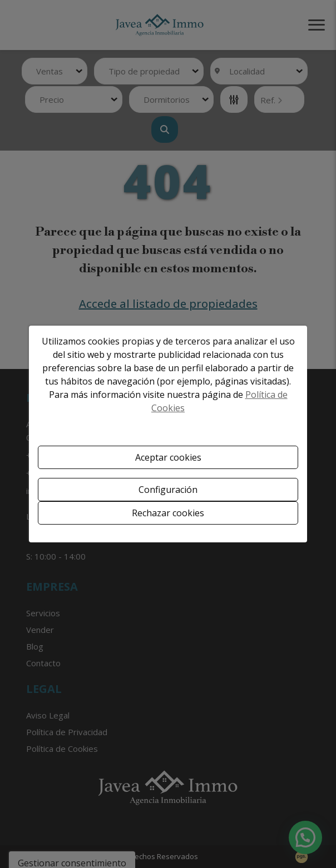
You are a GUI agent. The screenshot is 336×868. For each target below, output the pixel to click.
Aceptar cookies (168, 457)
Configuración (168, 490)
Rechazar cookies (168, 513)
